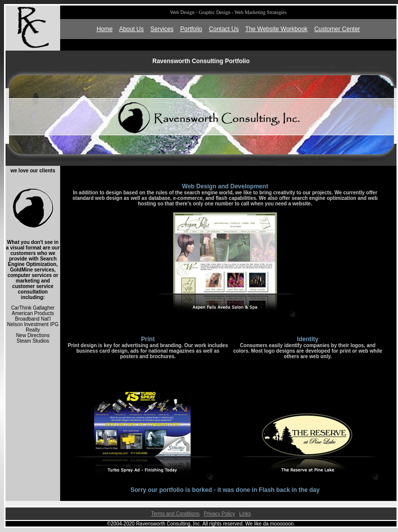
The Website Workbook (276, 29)
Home (105, 29)
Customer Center (337, 29)
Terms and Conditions (175, 514)
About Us (131, 29)
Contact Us (224, 29)
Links (245, 514)
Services (162, 29)
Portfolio (191, 29)
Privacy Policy (220, 514)
